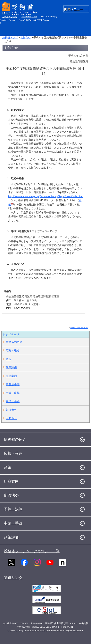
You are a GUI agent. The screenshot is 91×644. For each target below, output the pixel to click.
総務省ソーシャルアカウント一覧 (32, 551)
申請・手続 (13, 401)
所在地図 (67, 627)
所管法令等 (13, 384)
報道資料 (11, 410)
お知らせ (26, 37)
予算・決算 (13, 393)
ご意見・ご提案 (9, 17)
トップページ (11, 334)
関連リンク (13, 578)
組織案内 (11, 376)
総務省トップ (10, 37)
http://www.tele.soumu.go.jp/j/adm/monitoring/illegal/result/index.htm (46, 196)
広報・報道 (13, 350)
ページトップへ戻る (79, 328)
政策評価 (11, 367)
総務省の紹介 (14, 342)
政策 (9, 359)
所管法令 (11, 495)
